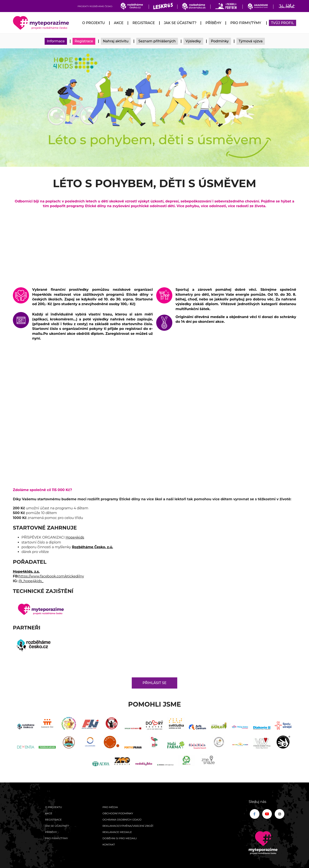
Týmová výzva (251, 41)
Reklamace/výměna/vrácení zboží (128, 826)
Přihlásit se (154, 683)
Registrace (144, 23)
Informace (56, 41)
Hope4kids (75, 537)
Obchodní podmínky (118, 813)
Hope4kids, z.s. (26, 572)
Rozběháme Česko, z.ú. (92, 547)
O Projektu (94, 23)
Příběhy (213, 23)
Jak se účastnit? (180, 23)
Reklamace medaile (117, 832)
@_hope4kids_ (31, 581)
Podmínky (220, 41)
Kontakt (109, 844)
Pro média (110, 807)
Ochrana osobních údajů (122, 820)
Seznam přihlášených (157, 41)
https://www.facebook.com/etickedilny (51, 576)
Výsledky (193, 41)
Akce (119, 23)
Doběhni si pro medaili (120, 838)
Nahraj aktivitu (116, 41)
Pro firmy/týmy (246, 23)
